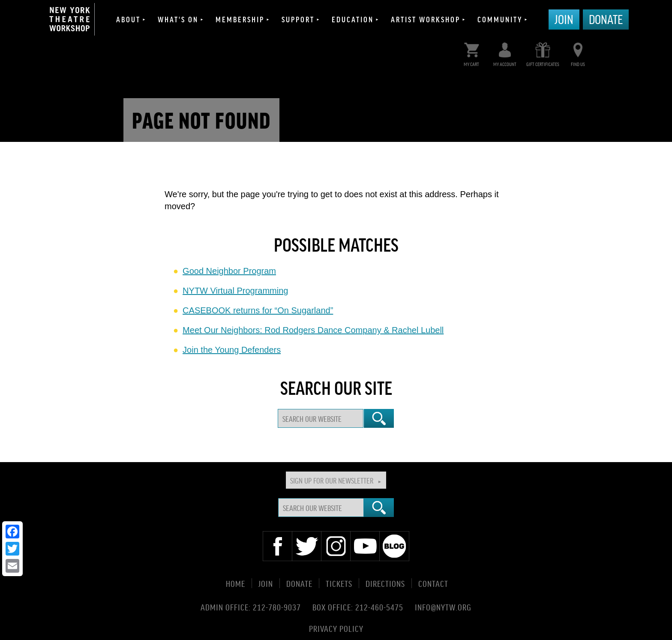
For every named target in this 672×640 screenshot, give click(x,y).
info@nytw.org (443, 607)
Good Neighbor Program (229, 271)
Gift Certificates (543, 53)
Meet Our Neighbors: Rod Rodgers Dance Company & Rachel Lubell (313, 330)
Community (500, 19)
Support (298, 19)
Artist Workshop (426, 19)
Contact (433, 583)
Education (353, 19)
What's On (178, 19)
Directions (385, 583)
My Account (505, 53)
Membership (240, 19)
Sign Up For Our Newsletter (332, 480)
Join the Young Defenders (232, 350)
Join (564, 19)
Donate (606, 19)
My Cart (472, 53)
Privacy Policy (336, 628)
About (128, 19)
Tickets (339, 583)
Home (235, 583)
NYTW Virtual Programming (235, 291)
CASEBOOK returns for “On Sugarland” (258, 310)
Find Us (578, 53)
